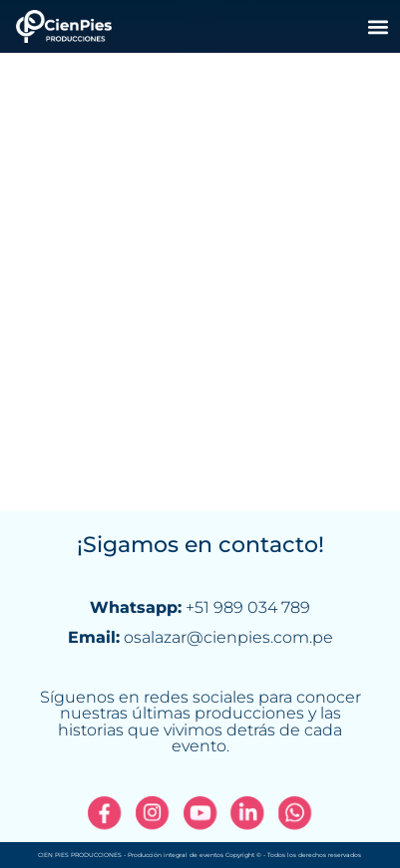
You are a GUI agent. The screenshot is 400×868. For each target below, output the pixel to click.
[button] (379, 26)
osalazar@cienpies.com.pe (228, 637)
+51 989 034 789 (248, 607)
